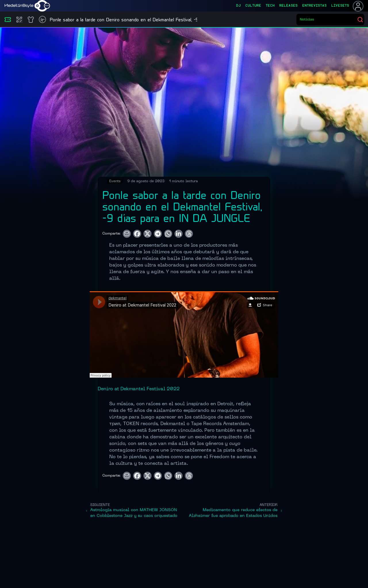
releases (288, 6)
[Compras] (19, 20)
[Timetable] (42, 19)
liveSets (340, 6)
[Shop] (31, 20)
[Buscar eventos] (328, 20)
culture (253, 6)
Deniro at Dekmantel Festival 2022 (139, 389)
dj (238, 6)
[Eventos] (8, 20)
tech (270, 6)
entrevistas (314, 6)
